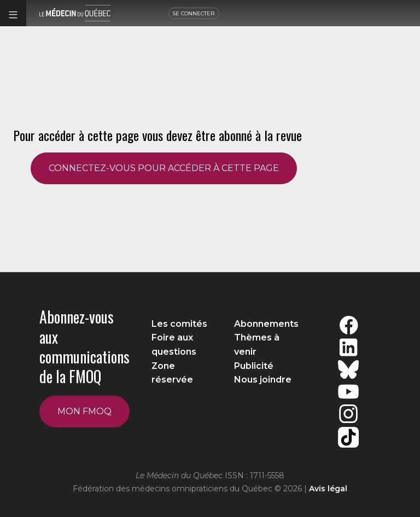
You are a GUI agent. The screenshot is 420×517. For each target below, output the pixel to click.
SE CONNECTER (194, 13)
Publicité (254, 366)
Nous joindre (263, 380)
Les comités (179, 324)
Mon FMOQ (84, 411)
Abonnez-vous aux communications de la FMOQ (84, 346)
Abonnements (266, 324)
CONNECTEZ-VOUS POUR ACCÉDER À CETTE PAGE (164, 168)
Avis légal (328, 489)
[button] (13, 13)
